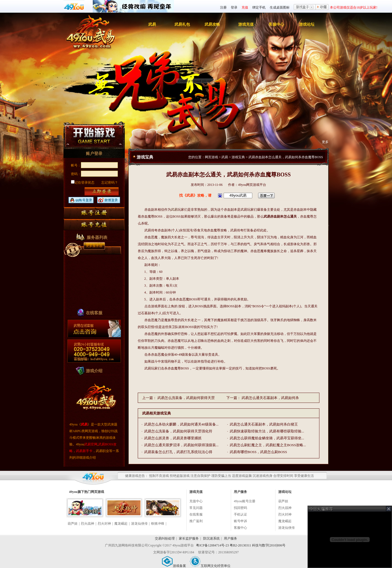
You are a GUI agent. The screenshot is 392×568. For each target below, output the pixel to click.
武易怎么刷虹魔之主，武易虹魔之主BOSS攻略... (268, 445)
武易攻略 (212, 24)
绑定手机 (259, 7)
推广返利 (196, 521)
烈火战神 (88, 524)
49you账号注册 (245, 501)
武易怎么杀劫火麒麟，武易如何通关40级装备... (181, 424)
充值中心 (196, 501)
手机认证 (240, 514)
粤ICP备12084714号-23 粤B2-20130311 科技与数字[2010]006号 (241, 545)
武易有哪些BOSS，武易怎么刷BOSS (258, 452)
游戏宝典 (238, 157)
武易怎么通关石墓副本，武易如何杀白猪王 (264, 424)
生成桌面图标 (280, 7)
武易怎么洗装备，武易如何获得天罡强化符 (178, 431)
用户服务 (231, 538)
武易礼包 (182, 24)
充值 (245, 7)
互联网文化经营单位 (210, 566)
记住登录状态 (83, 183)
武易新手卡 (84, 451)
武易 (152, 24)
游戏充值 (246, 24)
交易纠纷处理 (165, 538)
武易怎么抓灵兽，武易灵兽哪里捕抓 (173, 438)
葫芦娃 (73, 524)
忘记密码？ (110, 183)
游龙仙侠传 (139, 524)
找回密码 (240, 508)
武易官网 (91, 444)
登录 (234, 7)
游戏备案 (174, 566)
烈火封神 (104, 524)
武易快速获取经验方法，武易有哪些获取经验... (267, 431)
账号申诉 (240, 521)
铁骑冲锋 (158, 524)
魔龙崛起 (121, 524)
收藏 (322, 7)
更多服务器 (94, 246)
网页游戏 (211, 157)
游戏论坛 (307, 24)
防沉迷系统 (211, 538)
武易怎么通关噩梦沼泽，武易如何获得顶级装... (181, 445)
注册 (223, 7)
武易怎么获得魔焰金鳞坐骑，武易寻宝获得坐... (267, 438)
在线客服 (196, 514)
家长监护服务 (189, 538)
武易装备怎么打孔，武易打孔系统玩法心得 (178, 452)
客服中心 (276, 24)
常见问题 (196, 508)
